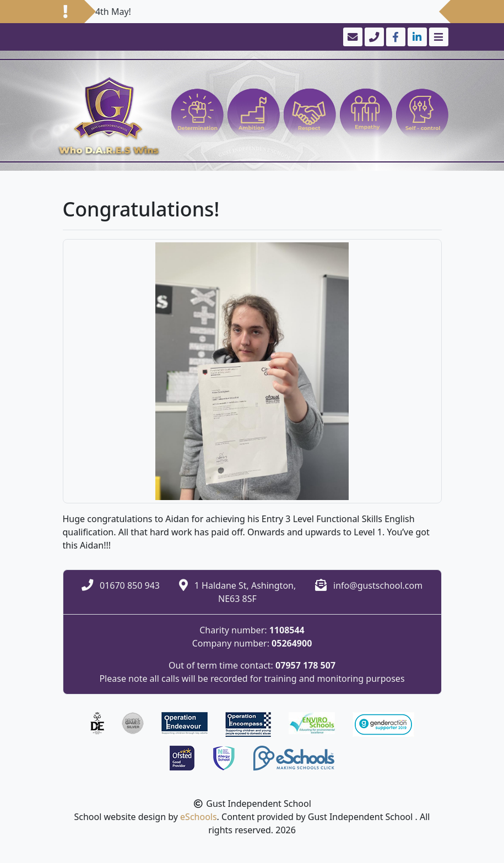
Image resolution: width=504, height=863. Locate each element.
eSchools (199, 817)
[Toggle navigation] (438, 37)
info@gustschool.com (378, 585)
